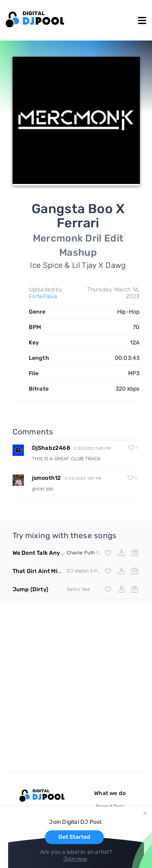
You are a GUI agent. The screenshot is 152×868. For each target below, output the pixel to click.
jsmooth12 (47, 478)
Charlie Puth (81, 553)
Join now (75, 859)
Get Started (74, 837)
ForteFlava (43, 296)
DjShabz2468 (51, 448)
